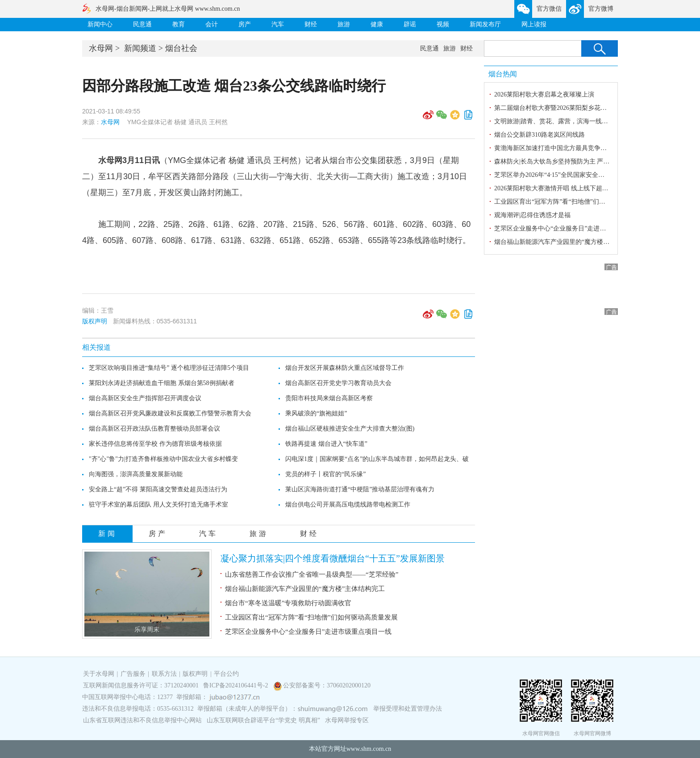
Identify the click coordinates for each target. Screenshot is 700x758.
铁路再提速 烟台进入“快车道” (326, 444)
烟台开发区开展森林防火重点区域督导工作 (345, 368)
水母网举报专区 (347, 720)
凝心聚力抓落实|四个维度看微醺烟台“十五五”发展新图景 (333, 558)
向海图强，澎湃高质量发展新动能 (136, 474)
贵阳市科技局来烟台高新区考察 (329, 398)
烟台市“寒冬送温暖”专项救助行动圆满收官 (288, 603)
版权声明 (95, 321)
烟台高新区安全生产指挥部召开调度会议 (145, 398)
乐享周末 (147, 630)
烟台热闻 (503, 74)
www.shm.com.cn (369, 749)
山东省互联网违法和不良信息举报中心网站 (142, 720)
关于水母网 (100, 674)
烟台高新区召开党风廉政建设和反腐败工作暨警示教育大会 (170, 413)
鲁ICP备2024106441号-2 (236, 685)
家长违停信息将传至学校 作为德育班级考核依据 (155, 444)
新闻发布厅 (485, 24)
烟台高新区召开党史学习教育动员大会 (338, 383)
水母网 (101, 48)
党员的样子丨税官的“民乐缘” (325, 474)
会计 (212, 24)
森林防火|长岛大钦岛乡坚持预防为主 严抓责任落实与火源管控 (580, 161)
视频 (443, 24)
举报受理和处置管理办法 (408, 709)
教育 (179, 24)
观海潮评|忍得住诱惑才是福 (532, 215)
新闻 (108, 534)
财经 (311, 24)
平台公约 (226, 674)
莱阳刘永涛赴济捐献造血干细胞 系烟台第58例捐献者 (162, 383)
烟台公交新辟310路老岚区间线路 (540, 135)
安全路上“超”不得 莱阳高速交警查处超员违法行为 (158, 489)
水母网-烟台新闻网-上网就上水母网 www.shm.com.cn (168, 9)
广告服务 (133, 674)
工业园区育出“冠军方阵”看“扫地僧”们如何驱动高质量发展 (311, 617)
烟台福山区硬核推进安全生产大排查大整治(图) (350, 429)
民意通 (142, 24)
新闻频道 (140, 48)
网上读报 (534, 24)
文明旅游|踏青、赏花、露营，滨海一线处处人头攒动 (567, 121)
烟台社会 (181, 48)
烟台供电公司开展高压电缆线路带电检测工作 (348, 505)
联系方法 (164, 674)
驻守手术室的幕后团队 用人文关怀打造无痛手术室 (158, 505)
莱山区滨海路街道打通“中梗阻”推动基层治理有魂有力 (360, 489)
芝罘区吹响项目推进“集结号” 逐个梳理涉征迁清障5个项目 (169, 368)
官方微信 (549, 9)
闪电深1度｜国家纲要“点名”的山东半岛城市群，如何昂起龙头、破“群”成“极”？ (395, 459)
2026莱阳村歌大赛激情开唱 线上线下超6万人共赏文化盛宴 (575, 188)
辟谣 (410, 24)
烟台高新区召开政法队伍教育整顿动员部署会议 (154, 429)
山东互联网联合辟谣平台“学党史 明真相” (263, 720)
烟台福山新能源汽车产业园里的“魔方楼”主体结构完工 (305, 589)
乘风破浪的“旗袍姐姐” (316, 413)
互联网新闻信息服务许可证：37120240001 (141, 685)
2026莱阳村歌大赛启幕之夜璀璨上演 (544, 94)
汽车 (278, 24)
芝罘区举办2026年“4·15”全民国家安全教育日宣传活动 (568, 175)
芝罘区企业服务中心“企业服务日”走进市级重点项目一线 (308, 632)
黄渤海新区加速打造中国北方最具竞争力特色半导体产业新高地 (582, 148)
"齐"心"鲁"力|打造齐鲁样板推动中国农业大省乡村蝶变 (163, 459)
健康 (377, 24)
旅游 (344, 24)
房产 (245, 24)
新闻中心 (100, 24)
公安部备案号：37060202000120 (327, 685)
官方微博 (601, 9)
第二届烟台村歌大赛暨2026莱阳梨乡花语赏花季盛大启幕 (572, 108)
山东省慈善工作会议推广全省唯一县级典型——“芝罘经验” (312, 574)
